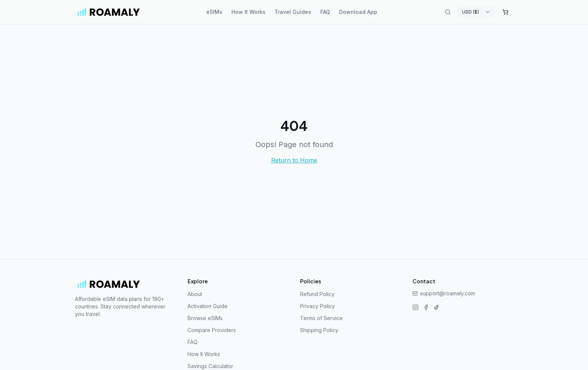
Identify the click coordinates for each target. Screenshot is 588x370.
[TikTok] (436, 307)
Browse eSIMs (205, 318)
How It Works (248, 12)
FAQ (325, 12)
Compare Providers (212, 330)
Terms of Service (321, 318)
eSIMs (214, 12)
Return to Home (294, 160)
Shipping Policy (319, 330)
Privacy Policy (317, 306)
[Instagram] (415, 307)
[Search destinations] (448, 12)
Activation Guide (208, 306)
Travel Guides (293, 12)
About (195, 294)
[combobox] (476, 12)
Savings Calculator (210, 366)
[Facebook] (426, 307)
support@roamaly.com (444, 293)
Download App (358, 12)
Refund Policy (317, 294)
